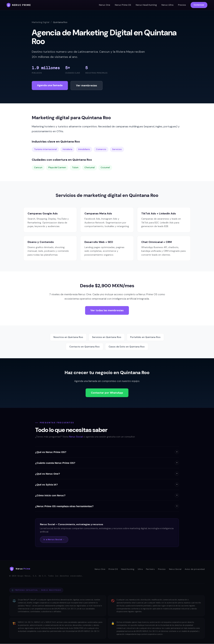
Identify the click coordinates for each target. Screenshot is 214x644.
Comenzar (199, 5)
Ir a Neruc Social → (54, 539)
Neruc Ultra (167, 5)
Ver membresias (87, 86)
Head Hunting (128, 569)
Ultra (140, 569)
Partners (150, 569)
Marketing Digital (41, 22)
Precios (182, 5)
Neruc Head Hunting (146, 5)
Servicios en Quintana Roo (107, 337)
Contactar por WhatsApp (107, 393)
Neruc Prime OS (123, 5)
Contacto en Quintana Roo (85, 347)
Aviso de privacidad (195, 569)
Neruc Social (76, 437)
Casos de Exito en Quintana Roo (127, 347)
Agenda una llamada (50, 85)
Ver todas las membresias (107, 310)
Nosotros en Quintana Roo (68, 337)
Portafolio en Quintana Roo (145, 337)
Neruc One (105, 5)
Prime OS (113, 569)
